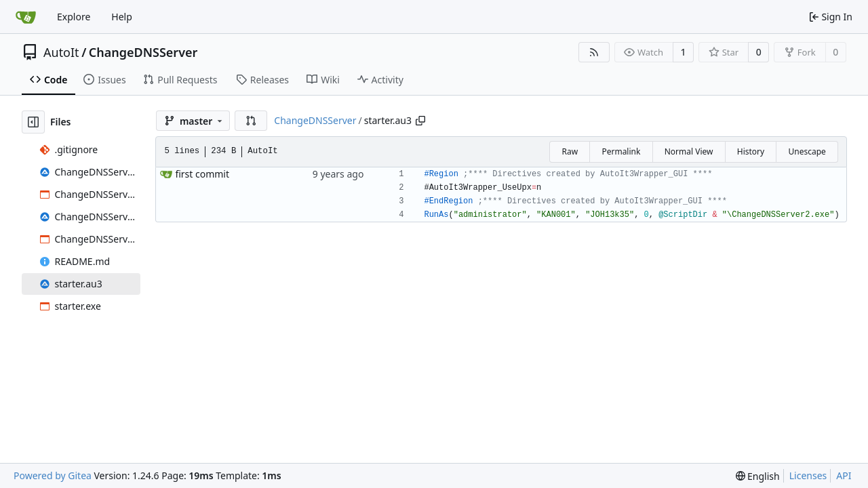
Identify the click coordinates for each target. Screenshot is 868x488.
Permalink (621, 151)
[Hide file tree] (33, 122)
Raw (570, 151)
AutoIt (61, 52)
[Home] (26, 17)
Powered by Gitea (53, 475)
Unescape (807, 151)
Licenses (808, 475)
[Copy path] (420, 121)
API (844, 475)
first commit (202, 174)
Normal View (689, 151)
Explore (74, 17)
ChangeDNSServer (143, 52)
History (751, 151)
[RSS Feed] (594, 52)
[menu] (758, 476)
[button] (251, 121)
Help (122, 17)
